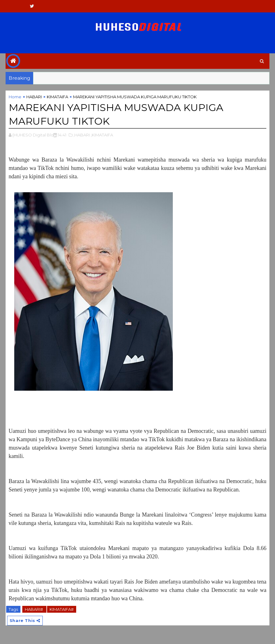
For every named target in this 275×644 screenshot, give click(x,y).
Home (15, 97)
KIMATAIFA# (62, 609)
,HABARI (82, 135)
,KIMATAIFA (102, 135)
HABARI (34, 97)
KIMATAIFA (57, 97)
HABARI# (34, 609)
